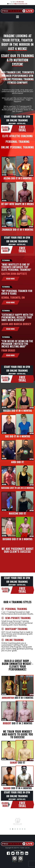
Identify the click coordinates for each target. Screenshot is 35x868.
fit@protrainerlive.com (20, 4)
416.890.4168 (20, 2)
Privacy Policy (18, 851)
